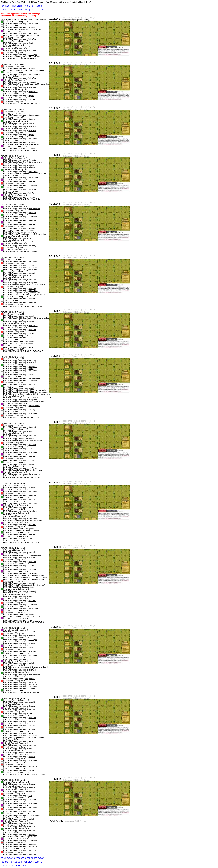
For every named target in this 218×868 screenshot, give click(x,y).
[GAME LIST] (6, 6)
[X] (94, 18)
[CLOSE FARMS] (38, 10)
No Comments (67, 20)
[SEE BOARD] (68, 18)
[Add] (77, 821)
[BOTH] (84, 18)
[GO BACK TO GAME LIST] (11, 862)
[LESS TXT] (39, 6)
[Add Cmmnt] (78, 20)
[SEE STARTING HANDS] (18, 866)
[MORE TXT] (29, 6)
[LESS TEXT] (40, 862)
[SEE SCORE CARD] (22, 10)
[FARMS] (77, 18)
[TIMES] (4, 866)
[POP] (90, 18)
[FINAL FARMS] (7, 10)
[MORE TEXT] (28, 862)
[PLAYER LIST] (18, 6)
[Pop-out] (87, 20)
